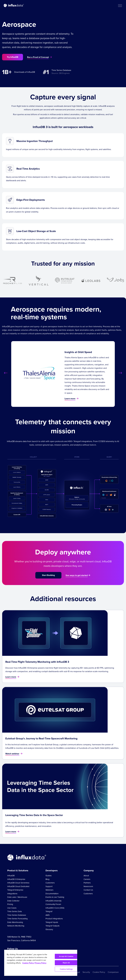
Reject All (66, 963)
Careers (87, 879)
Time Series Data (15, 911)
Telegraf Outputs (52, 926)
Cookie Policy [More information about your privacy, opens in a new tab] (28, 963)
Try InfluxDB (13, 57)
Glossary (49, 929)
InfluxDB (11, 876)
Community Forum (53, 904)
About (86, 876)
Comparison (113, 972)
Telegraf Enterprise (15, 890)
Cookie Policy (99, 972)
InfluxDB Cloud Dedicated (18, 886)
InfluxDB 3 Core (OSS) (55, 908)
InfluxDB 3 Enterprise (16, 879)
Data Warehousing (15, 922)
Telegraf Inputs (52, 922)
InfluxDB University (53, 901)
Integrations (12, 894)
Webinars (49, 890)
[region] (41, 963)
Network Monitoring (16, 926)
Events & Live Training (55, 897)
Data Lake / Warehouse (17, 897)
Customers (50, 883)
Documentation (52, 894)
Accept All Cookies (66, 956)
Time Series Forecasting (17, 919)
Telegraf (49, 911)
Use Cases (12, 908)
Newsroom (88, 886)
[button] (120, 5)
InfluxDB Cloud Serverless (18, 883)
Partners (87, 883)
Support (49, 886)
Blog (47, 879)
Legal (77, 972)
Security (86, 972)
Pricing (10, 904)
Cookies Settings (66, 969)
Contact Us (88, 890)
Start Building (48, 575)
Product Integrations (54, 919)
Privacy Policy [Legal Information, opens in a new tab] (40, 963)
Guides (49, 876)
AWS (48, 915)
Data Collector (13, 901)
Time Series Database (17, 915)
